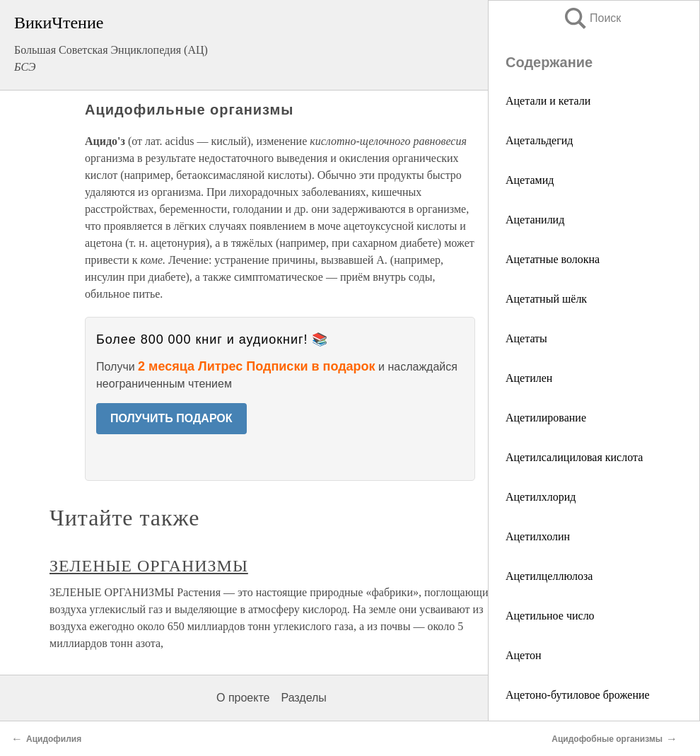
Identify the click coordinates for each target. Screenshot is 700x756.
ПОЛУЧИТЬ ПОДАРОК (171, 418)
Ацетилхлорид (541, 497)
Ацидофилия (54, 739)
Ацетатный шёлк (546, 299)
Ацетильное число (550, 616)
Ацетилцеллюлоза (549, 576)
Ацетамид (530, 180)
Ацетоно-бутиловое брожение (578, 695)
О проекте (243, 698)
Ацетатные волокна (553, 259)
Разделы (303, 698)
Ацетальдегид (539, 140)
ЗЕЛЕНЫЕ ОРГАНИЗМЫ (149, 566)
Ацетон (524, 655)
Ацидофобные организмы (607, 739)
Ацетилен (529, 378)
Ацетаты (526, 338)
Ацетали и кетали (548, 101)
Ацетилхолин (538, 536)
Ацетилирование (546, 418)
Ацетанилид (535, 220)
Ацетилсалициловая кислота (574, 457)
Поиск (592, 18)
